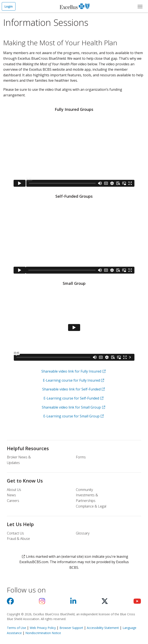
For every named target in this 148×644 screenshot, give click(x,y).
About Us (14, 490)
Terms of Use (16, 628)
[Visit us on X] (105, 602)
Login (9, 6)
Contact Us (15, 533)
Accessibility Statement (103, 628)
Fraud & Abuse (18, 539)
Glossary (83, 533)
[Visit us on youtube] (137, 602)
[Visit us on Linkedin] (73, 602)
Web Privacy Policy (43, 628)
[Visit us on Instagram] (42, 602)
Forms (81, 457)
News (11, 495)
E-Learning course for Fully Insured (71, 380)
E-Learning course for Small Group (71, 416)
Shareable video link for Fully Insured (71, 371)
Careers (13, 501)
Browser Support (71, 628)
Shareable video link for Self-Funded (71, 389)
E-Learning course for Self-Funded (71, 398)
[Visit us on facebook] (10, 602)
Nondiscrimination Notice (43, 633)
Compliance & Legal (91, 506)
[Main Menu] (140, 6)
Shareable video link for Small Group (71, 407)
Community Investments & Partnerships (87, 495)
